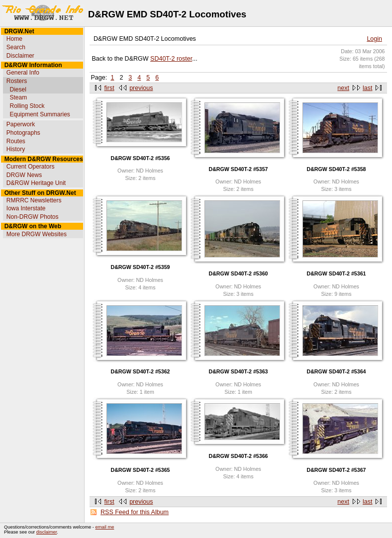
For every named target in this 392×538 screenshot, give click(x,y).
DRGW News (24, 175)
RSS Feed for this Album (135, 512)
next (343, 88)
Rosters (17, 81)
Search (16, 47)
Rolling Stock (27, 106)
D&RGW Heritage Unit (36, 183)
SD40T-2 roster (171, 59)
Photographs (23, 133)
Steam (18, 97)
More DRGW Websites (37, 234)
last (367, 88)
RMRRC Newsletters (34, 200)
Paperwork (21, 124)
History (16, 149)
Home (14, 39)
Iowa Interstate (26, 208)
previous (141, 88)
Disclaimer (20, 56)
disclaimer (47, 532)
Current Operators (31, 167)
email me (105, 527)
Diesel (18, 90)
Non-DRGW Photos (33, 217)
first (109, 88)
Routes (16, 141)
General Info (23, 73)
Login (374, 39)
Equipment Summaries (40, 114)
